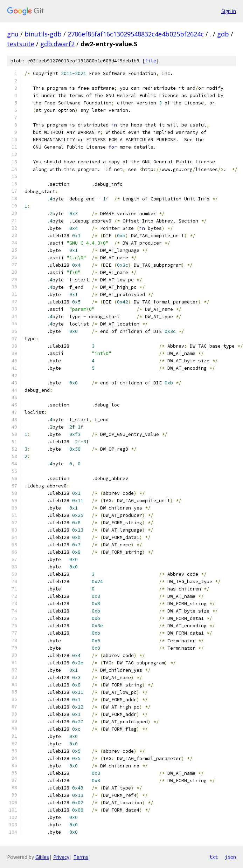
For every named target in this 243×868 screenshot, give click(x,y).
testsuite (21, 44)
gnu (13, 34)
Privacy (61, 857)
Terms (81, 857)
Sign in (229, 11)
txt (214, 857)
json (230, 857)
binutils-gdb (43, 34)
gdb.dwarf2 (57, 44)
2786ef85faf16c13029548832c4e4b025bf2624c (136, 34)
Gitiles (42, 857)
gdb (223, 34)
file (151, 61)
